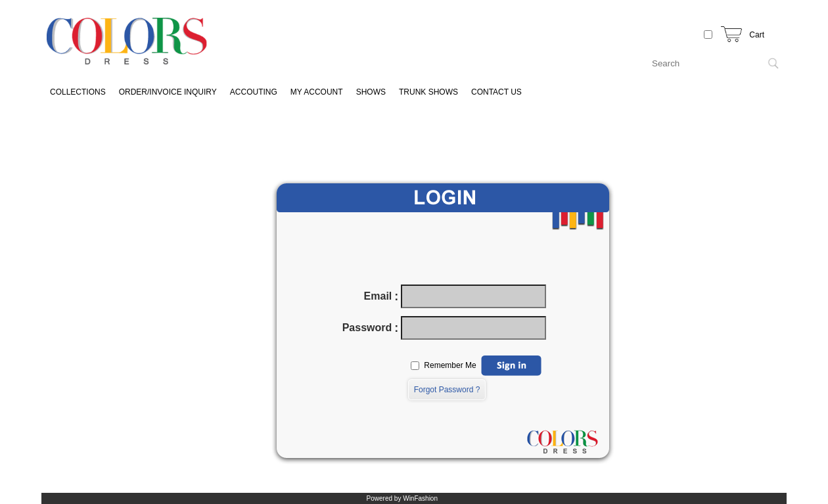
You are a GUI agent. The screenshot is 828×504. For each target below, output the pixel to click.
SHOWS (371, 92)
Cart (757, 35)
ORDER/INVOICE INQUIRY (168, 92)
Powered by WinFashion (402, 498)
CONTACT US (496, 92)
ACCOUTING (254, 92)
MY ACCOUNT (317, 92)
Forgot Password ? (447, 390)
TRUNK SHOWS (428, 92)
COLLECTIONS (78, 92)
